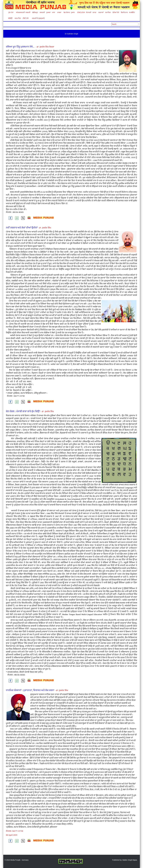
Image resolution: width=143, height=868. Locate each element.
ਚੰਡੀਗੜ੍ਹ (35, 12)
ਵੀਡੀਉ (10, 18)
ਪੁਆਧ (73, 12)
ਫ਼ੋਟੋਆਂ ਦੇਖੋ (116, 12)
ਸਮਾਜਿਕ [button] (108, 12)
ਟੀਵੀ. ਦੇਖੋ (26, 18)
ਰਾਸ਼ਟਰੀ (42, 12)
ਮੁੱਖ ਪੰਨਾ (11, 12)
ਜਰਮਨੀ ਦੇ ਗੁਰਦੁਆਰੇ (37, 18)
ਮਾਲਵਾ (59, 12)
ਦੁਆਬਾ (49, 12)
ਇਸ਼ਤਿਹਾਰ (124, 12)
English (81, 12)
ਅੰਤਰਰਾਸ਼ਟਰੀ (20, 12)
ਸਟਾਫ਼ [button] (94, 12)
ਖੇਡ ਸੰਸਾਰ (66, 12)
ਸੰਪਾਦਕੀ (89, 12)
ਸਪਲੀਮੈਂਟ (132, 12)
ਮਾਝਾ (54, 12)
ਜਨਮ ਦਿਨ (18, 18)
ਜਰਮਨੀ (28, 12)
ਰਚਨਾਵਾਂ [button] (101, 12)
